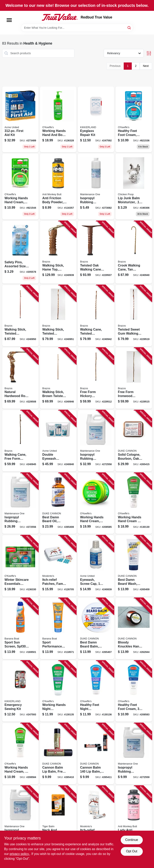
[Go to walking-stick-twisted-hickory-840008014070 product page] (58, 316)
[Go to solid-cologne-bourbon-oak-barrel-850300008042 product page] (134, 441)
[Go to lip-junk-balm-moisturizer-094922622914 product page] (134, 187)
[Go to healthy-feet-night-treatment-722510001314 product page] (96, 691)
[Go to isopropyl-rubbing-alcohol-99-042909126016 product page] (96, 441)
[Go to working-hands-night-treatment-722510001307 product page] (58, 691)
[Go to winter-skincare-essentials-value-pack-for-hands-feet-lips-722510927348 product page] (20, 566)
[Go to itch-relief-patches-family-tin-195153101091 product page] (58, 566)
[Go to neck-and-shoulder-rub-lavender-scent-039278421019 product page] (58, 816)
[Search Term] (77, 28)
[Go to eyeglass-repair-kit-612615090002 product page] (96, 119)
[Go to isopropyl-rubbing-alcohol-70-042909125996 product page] (20, 503)
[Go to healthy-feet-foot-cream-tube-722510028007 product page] (134, 691)
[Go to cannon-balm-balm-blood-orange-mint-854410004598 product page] (96, 754)
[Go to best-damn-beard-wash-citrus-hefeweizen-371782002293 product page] (134, 566)
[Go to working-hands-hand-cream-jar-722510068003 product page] (96, 503)
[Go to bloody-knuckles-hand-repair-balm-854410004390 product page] (134, 629)
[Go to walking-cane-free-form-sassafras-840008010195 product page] (20, 441)
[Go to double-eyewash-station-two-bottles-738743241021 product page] (58, 441)
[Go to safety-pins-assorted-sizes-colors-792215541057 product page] (20, 252)
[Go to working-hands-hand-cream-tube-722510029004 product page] (20, 754)
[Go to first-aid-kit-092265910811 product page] (20, 119)
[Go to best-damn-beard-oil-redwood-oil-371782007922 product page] (58, 503)
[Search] (129, 27)
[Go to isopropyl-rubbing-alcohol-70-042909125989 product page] (20, 816)
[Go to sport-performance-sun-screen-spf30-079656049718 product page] (58, 629)
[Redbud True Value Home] (60, 17)
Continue (132, 840)
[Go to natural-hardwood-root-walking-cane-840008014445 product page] (20, 378)
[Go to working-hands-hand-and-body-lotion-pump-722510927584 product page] (58, 119)
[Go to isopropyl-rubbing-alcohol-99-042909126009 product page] (134, 754)
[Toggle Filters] (149, 53)
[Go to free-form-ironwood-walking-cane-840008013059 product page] (134, 378)
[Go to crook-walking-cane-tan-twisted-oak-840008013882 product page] (134, 252)
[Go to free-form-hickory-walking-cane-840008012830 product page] (96, 378)
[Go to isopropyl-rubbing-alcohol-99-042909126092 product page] (96, 187)
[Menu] (9, 20)
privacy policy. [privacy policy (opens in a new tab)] (20, 854)
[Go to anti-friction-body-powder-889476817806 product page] (58, 187)
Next (146, 66)
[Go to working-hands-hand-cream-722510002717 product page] (134, 503)
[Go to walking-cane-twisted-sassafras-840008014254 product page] (96, 316)
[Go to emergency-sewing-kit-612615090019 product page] (20, 691)
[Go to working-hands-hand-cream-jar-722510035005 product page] (20, 187)
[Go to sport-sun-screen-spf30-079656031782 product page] (20, 629)
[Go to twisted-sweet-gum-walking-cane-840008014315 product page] (134, 316)
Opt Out (132, 851)
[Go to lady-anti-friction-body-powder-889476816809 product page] (134, 816)
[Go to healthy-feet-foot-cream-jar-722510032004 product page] (134, 119)
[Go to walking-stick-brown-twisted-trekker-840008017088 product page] (58, 378)
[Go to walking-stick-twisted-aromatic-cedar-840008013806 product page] (20, 316)
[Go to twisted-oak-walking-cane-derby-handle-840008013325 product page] (96, 252)
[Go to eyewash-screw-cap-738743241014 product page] (96, 566)
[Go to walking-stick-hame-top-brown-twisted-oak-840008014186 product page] (58, 252)
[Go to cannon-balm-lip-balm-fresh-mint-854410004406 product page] (58, 754)
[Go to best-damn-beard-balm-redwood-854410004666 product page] (96, 629)
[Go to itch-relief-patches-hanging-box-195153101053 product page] (96, 816)
